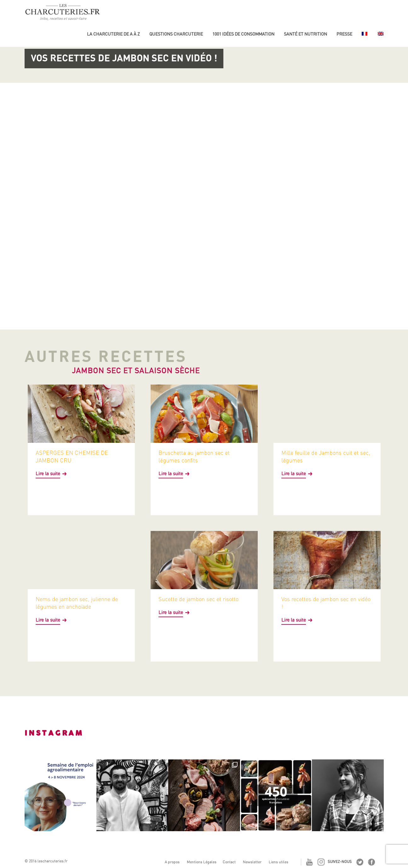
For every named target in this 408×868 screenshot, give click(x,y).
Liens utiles (279, 862)
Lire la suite (48, 474)
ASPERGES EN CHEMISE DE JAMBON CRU (72, 457)
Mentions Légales (202, 862)
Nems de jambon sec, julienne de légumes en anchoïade (77, 603)
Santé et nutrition (305, 34)
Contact (229, 862)
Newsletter (252, 862)
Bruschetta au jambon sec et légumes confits (194, 457)
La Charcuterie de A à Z (113, 34)
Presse (344, 34)
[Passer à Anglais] (380, 36)
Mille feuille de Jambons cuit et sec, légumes (326, 457)
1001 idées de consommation (243, 34)
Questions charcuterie (176, 34)
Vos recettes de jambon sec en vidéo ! (326, 603)
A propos (172, 862)
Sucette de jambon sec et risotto (198, 599)
